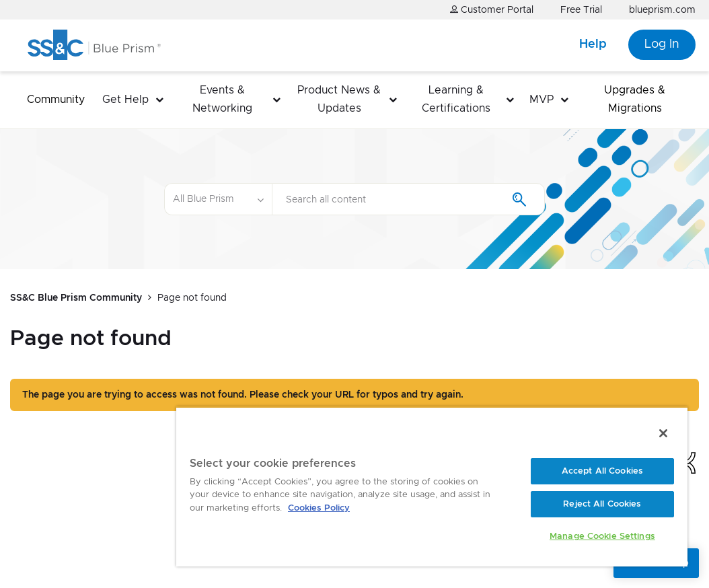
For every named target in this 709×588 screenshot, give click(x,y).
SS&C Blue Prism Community (76, 298)
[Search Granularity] (218, 199)
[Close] (663, 433)
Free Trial (581, 10)
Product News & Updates (339, 99)
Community (56, 100)
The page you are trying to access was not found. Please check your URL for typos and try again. (243, 395)
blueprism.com (662, 10)
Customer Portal (492, 10)
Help (593, 44)
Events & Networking (222, 99)
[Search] (408, 199)
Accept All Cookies (602, 471)
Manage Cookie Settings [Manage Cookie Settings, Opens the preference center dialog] (602, 537)
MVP (542, 100)
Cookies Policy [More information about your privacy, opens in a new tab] (319, 508)
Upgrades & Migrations (635, 99)
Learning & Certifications (456, 99)
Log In (662, 44)
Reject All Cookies (602, 504)
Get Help (125, 100)
